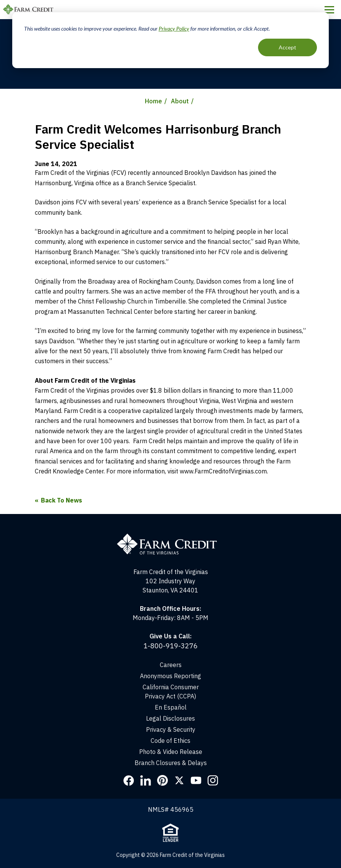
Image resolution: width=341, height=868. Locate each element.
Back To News (62, 500)
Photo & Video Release (171, 752)
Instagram (213, 780)
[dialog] (170, 40)
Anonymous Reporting (170, 676)
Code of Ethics (170, 741)
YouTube (196, 780)
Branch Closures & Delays (171, 763)
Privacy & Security (171, 729)
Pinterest (162, 780)
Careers (171, 665)
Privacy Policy (174, 29)
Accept (287, 47)
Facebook (129, 780)
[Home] (171, 537)
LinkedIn (146, 780)
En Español (171, 707)
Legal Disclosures (170, 718)
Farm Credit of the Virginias (29, 10)
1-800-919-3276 (170, 646)
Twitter (179, 780)
